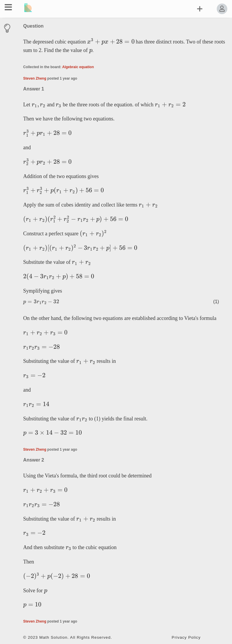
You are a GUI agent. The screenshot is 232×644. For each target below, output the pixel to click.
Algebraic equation (78, 67)
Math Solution (53, 637)
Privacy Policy (186, 637)
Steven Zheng (35, 78)
